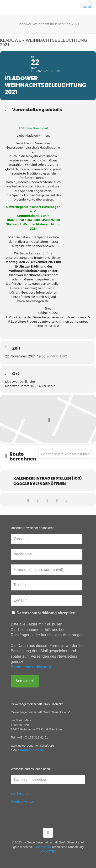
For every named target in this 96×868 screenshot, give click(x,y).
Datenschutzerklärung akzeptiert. (44, 613)
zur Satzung (20, 793)
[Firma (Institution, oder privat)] (47, 570)
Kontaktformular (32, 750)
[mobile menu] (90, 7)
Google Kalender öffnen (40, 484)
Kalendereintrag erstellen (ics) (48, 478)
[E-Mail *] (47, 600)
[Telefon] (47, 585)
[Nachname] (47, 554)
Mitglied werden (22, 802)
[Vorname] (47, 539)
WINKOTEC (48, 851)
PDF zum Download (33, 128)
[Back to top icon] (48, 833)
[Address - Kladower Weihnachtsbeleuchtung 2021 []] (66, 454)
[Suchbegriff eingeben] (48, 779)
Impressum (43, 847)
